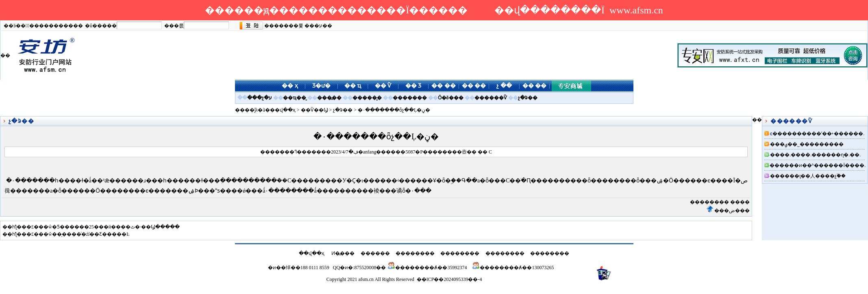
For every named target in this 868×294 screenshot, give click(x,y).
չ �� (504, 86)
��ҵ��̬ (295, 98)
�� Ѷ (383, 86)
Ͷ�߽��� (343, 253)
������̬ (367, 98)
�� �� (444, 86)
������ (375, 253)
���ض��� (732, 211)
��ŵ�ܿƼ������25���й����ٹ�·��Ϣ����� (109, 227)
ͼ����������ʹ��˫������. (817, 134)
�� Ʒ (413, 86)
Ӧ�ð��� (451, 98)
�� (472, 152)
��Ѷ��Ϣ (314, 110)
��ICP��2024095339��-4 (449, 279)
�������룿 (284, 26)
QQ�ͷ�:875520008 (355, 268)
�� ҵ (353, 86)
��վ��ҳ (283, 110)
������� (410, 98)
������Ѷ (491, 98)
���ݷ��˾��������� (807, 144)
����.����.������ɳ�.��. (815, 155)
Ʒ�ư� (321, 86)
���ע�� (318, 26)
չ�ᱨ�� (528, 98)
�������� (709, 202)
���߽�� (329, 98)
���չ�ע (260, 98)
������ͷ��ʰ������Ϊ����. (818, 165)
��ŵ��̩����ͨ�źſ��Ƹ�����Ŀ (84, 234)
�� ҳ (290, 86)
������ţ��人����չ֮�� (808, 176)
